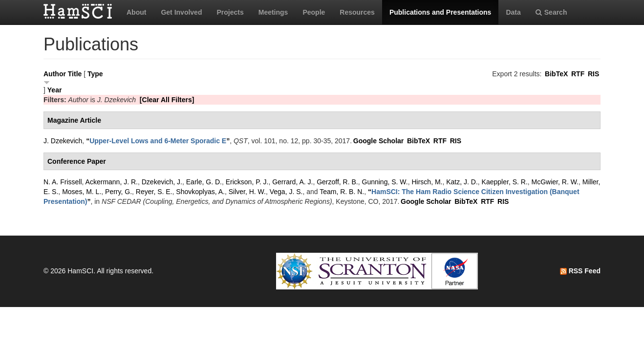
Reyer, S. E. (154, 192)
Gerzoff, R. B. (337, 182)
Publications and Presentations (440, 12)
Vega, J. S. (286, 192)
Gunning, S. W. (385, 182)
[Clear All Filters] (167, 100)
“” (158, 141)
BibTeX (556, 74)
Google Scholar (378, 141)
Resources (357, 12)
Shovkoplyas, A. (200, 192)
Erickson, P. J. (247, 182)
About (136, 12)
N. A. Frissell (63, 182)
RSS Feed (580, 271)
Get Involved (181, 12)
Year (55, 90)
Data (513, 12)
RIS (593, 74)
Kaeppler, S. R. (505, 182)
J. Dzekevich (63, 141)
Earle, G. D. (204, 182)
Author (55, 74)
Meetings (273, 12)
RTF (578, 74)
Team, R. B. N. (342, 192)
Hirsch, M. (427, 182)
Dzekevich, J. (162, 182)
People (314, 12)
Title (75, 74)
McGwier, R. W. (555, 182)
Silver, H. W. (247, 192)
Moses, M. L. (82, 192)
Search (551, 12)
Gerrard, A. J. (292, 182)
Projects (230, 12)
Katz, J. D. (462, 182)
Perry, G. (118, 192)
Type (95, 74)
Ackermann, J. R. (112, 182)
